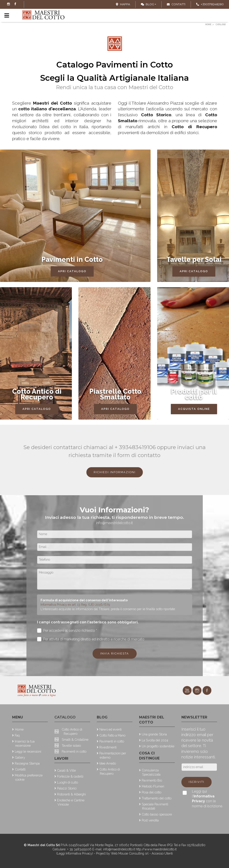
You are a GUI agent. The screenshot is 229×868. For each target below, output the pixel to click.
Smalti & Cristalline (75, 740)
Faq (17, 735)
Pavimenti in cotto (74, 751)
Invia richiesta (115, 653)
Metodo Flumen (153, 786)
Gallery (20, 757)
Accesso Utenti (162, 853)
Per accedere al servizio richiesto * (67, 631)
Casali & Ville (66, 770)
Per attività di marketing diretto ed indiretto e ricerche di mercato (91, 639)
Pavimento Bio (152, 780)
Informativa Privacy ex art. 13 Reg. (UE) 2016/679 (75, 605)
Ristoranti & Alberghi (71, 794)
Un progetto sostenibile (158, 746)
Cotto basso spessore (157, 814)
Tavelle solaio (71, 745)
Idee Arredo (108, 763)
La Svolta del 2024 (155, 740)
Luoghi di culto (68, 782)
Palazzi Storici (67, 788)
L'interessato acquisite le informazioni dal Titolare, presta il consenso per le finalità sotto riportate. (108, 609)
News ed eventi (111, 729)
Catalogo (65, 717)
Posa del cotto (152, 792)
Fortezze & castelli (70, 776)
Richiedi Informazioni (115, 472)
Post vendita (150, 820)
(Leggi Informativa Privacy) (75, 853)
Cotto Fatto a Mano (112, 735)
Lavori (61, 758)
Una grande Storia (154, 734)
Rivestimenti (108, 747)
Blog (147, 4)
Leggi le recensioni (28, 751)
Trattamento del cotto (157, 798)
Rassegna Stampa (27, 763)
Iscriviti (196, 782)
